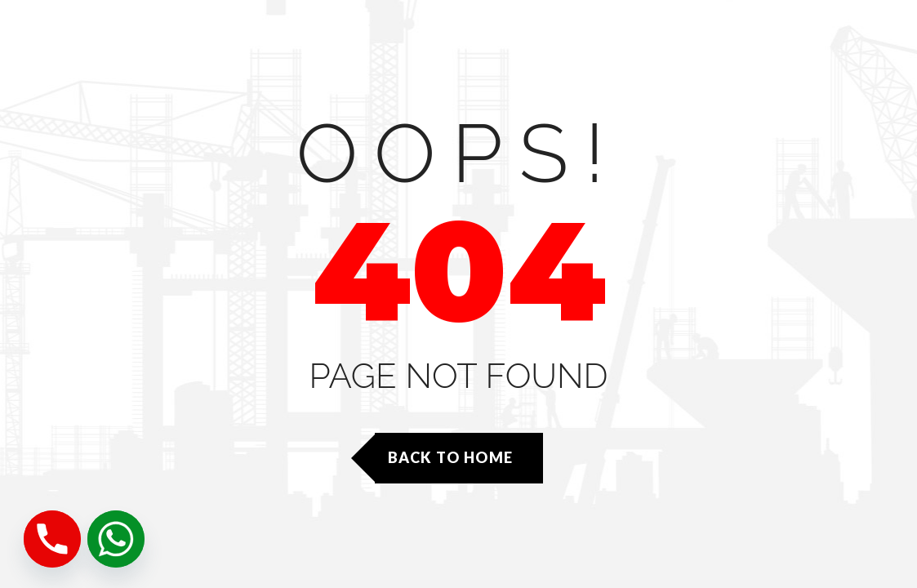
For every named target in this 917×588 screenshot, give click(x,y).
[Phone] (52, 539)
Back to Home (451, 457)
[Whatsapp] (116, 539)
